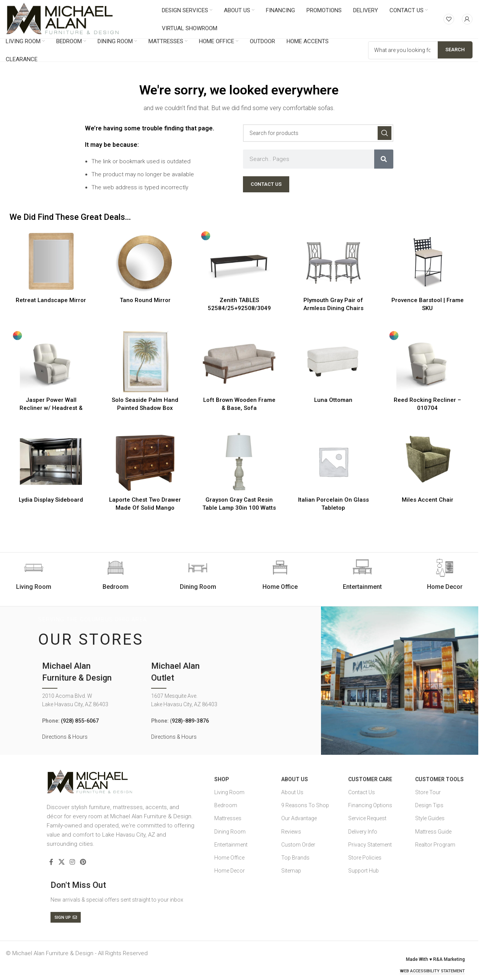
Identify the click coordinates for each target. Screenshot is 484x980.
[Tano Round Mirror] (145, 262)
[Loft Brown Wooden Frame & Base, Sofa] (239, 362)
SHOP (222, 779)
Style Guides (430, 818)
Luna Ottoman (333, 400)
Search (455, 50)
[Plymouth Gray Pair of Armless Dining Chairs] (333, 262)
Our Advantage (299, 818)
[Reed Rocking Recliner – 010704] (427, 362)
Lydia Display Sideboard (51, 500)
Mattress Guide (433, 832)
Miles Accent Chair (428, 500)
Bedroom (226, 805)
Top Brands (295, 858)
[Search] (318, 133)
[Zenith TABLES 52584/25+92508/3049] (239, 262)
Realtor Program (435, 845)
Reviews (291, 832)
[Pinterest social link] (83, 862)
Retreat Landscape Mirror (51, 300)
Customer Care (370, 779)
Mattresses (228, 818)
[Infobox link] (116, 575)
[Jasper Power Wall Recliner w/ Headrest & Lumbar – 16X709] (51, 362)
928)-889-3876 (190, 721)
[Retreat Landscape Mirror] (51, 262)
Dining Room (230, 832)
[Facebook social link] (51, 862)
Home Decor (230, 871)
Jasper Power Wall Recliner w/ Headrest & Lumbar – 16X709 (51, 408)
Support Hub (363, 871)
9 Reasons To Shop (305, 805)
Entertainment (231, 845)
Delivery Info (363, 832)
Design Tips (429, 805)
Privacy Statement (370, 845)
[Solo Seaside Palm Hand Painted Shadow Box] (145, 362)
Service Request (367, 818)
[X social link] (61, 862)
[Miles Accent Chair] (427, 462)
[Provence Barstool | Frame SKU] (427, 262)
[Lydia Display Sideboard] (51, 462)
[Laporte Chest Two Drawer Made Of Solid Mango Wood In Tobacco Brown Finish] (145, 462)
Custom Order (298, 845)
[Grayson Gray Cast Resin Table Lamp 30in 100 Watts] (239, 462)
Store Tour (428, 792)
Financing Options (370, 805)
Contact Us (362, 792)
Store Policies (365, 858)
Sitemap (291, 871)
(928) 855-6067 (80, 721)
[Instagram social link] (72, 862)
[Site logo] (63, 19)
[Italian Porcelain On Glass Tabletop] (333, 462)
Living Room (229, 792)
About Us (295, 779)
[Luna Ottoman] (333, 362)
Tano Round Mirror (145, 300)
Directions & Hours (65, 737)
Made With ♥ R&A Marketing (435, 959)
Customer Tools (439, 779)
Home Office (229, 858)
